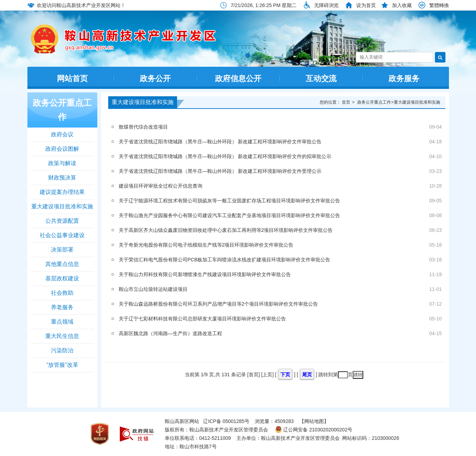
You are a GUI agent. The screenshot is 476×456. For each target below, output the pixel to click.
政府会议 (62, 134)
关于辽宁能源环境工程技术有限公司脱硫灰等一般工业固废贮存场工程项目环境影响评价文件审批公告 (229, 201)
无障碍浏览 (326, 5)
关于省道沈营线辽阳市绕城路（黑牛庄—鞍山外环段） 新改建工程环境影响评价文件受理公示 (220, 171)
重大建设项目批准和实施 (62, 206)
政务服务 (404, 79)
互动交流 (321, 79)
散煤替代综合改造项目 (143, 127)
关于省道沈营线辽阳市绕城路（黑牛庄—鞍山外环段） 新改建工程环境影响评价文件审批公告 (220, 142)
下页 (285, 374)
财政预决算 (62, 178)
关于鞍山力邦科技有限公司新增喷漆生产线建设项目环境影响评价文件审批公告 (205, 274)
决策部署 (62, 250)
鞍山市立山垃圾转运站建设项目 (153, 289)
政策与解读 (62, 163)
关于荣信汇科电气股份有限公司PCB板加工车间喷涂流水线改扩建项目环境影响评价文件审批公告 (225, 260)
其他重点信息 (62, 264)
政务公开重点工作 (62, 110)
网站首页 (72, 79)
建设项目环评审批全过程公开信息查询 (161, 186)
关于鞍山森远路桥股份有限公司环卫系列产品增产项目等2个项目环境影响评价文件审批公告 (219, 304)
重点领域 (62, 322)
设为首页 (366, 5)
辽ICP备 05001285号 (226, 421)
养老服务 (62, 307)
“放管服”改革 (62, 365)
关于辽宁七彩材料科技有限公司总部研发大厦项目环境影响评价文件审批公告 (202, 319)
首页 (346, 102)
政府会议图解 (62, 149)
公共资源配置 (62, 221)
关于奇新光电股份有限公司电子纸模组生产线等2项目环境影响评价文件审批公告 (206, 245)
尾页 (307, 374)
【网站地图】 (314, 421)
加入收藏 (402, 5)
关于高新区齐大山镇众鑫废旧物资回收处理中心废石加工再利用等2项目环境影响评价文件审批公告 (226, 230)
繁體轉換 (439, 5)
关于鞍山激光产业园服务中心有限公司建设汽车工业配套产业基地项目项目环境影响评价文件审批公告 (229, 215)
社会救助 (62, 293)
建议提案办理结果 (62, 192)
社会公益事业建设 (62, 235)
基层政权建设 (62, 278)
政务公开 (155, 79)
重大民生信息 (62, 336)
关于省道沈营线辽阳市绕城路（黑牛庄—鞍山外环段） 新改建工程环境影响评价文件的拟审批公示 (225, 156)
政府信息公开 (238, 79)
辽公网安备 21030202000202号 (314, 430)
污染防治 (62, 350)
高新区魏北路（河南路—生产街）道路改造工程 (170, 333)
